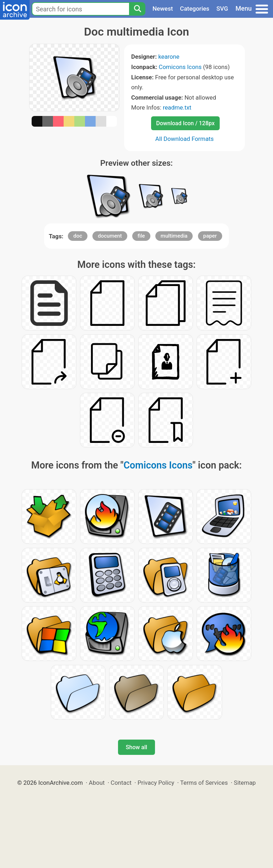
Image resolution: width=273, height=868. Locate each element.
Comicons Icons (180, 67)
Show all (136, 747)
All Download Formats (185, 139)
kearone (169, 57)
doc (78, 236)
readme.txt (177, 107)
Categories (195, 9)
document (110, 236)
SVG (222, 9)
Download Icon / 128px (185, 123)
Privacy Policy (156, 783)
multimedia (174, 236)
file (141, 236)
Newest (163, 9)
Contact (121, 783)
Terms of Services (204, 783)
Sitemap (245, 783)
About (97, 783)
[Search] (137, 9)
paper (210, 236)
